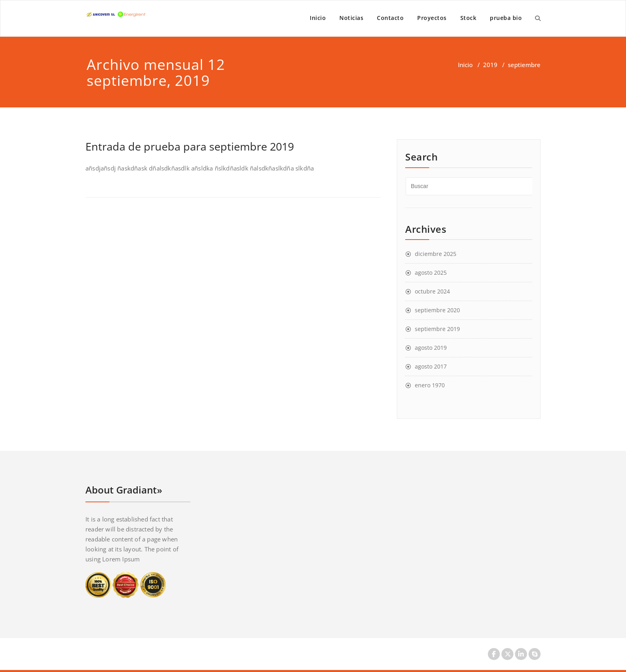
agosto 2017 (431, 366)
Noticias (351, 18)
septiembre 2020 (437, 310)
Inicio (318, 18)
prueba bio (506, 18)
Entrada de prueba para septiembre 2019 (190, 146)
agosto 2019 (431, 348)
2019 (490, 65)
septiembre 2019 (437, 329)
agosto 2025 (431, 273)
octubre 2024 (432, 291)
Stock (469, 18)
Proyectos (432, 18)
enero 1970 (430, 385)
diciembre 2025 (436, 254)
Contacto (390, 18)
